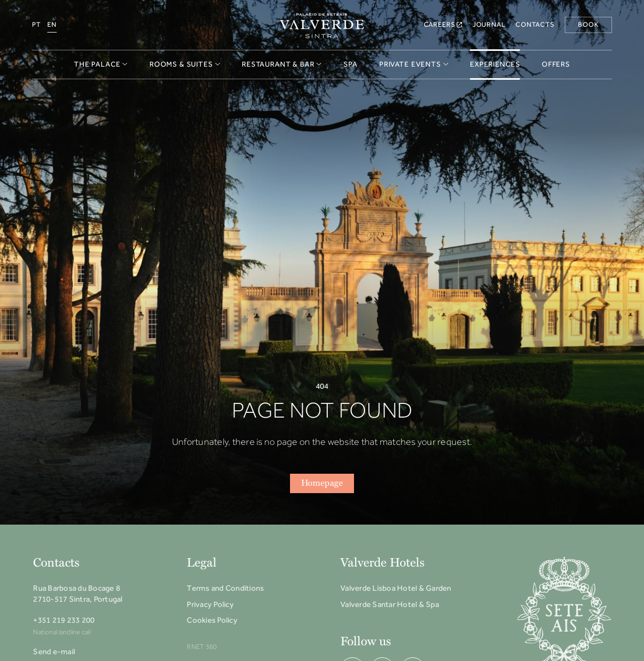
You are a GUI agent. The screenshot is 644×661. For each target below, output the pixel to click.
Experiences (495, 64)
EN (52, 24)
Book (588, 24)
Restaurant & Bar (282, 64)
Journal (489, 24)
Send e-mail (54, 652)
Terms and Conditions (225, 588)
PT (36, 24)
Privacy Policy (210, 604)
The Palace (101, 64)
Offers (556, 64)
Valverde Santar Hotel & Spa (390, 604)
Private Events (414, 64)
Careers (443, 24)
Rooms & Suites (185, 64)
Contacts (535, 24)
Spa (351, 64)
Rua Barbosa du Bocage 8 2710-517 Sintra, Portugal (78, 594)
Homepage (322, 483)
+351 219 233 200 (64, 620)
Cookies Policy (212, 620)
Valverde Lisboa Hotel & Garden (396, 588)
